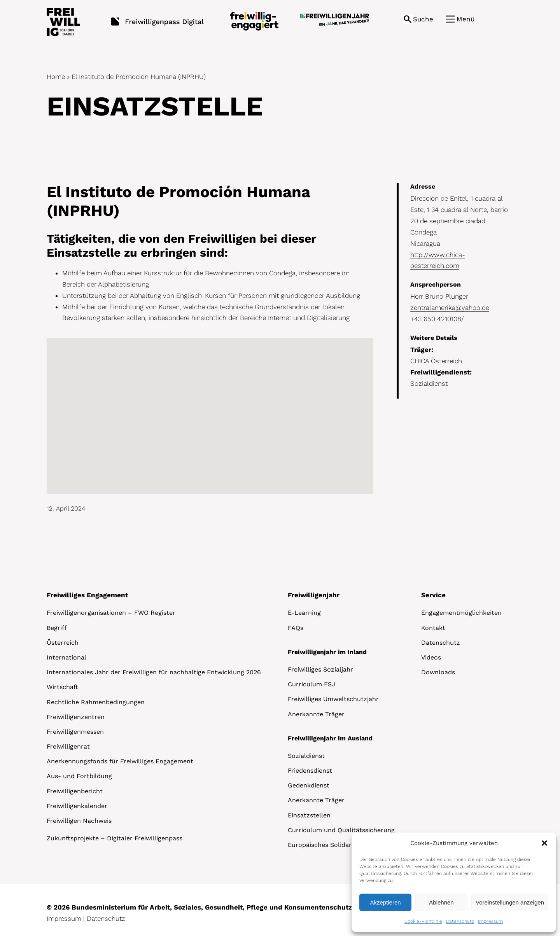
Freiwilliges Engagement (87, 595)
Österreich (63, 643)
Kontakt (433, 628)
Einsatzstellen (309, 815)
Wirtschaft (62, 687)
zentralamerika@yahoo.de (450, 308)
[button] (544, 843)
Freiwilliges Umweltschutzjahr (333, 699)
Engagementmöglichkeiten (461, 613)
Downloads (438, 672)
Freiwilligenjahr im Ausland (330, 738)
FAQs (296, 628)
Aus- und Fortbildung (79, 776)
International (66, 657)
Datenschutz (460, 921)
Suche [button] (423, 19)
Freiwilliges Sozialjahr (320, 669)
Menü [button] (465, 19)
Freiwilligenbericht (75, 791)
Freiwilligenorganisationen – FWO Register (111, 613)
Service (433, 595)
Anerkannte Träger (316, 714)
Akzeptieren (385, 902)
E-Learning (304, 613)
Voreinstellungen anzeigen (510, 902)
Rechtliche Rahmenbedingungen (96, 702)
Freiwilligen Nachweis (79, 821)
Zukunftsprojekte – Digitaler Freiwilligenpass (115, 838)
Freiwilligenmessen (75, 732)
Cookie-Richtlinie (423, 921)
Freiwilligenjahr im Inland (327, 652)
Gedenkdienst (309, 785)
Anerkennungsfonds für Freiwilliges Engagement (120, 761)
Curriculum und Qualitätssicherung (341, 830)
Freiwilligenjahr (314, 595)
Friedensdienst (310, 771)
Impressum (491, 921)
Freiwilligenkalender (77, 806)
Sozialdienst (306, 756)
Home (56, 77)
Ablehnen (441, 902)
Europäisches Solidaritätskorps (335, 845)
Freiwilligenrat (68, 746)
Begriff (57, 628)
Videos (431, 657)
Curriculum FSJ (311, 684)
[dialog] (454, 882)
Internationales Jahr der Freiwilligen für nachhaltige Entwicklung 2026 (154, 672)
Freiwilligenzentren (76, 717)
